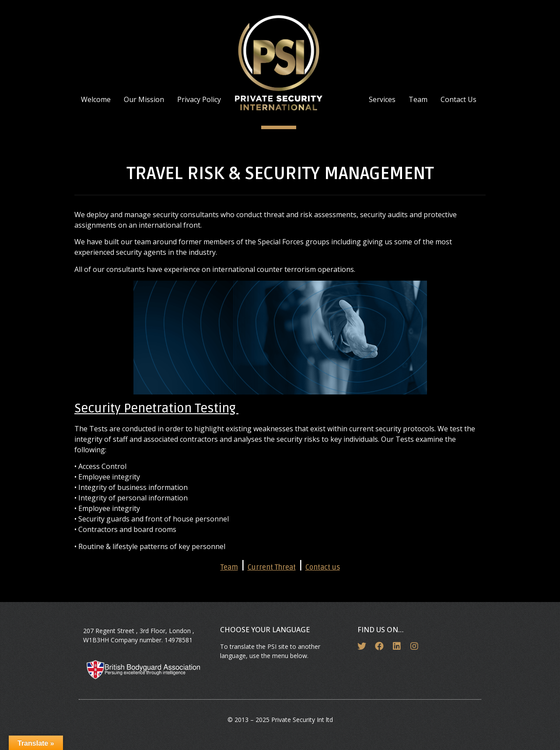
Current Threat (272, 567)
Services (382, 99)
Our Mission (144, 99)
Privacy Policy (199, 99)
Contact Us (458, 99)
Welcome (96, 99)
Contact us (323, 567)
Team (418, 99)
